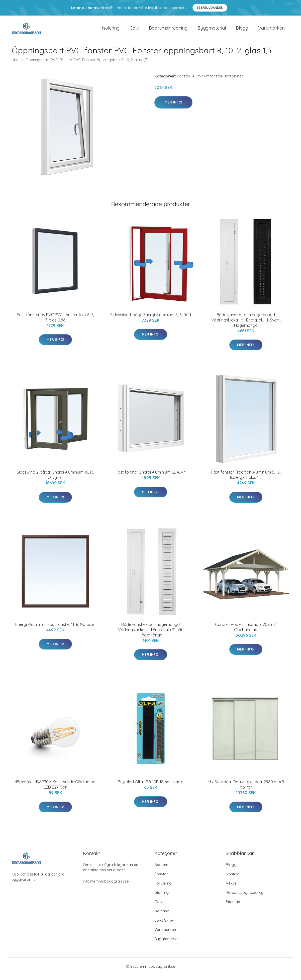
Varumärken (271, 30)
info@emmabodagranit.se (106, 886)
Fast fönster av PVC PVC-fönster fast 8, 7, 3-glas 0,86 (55, 322)
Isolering (111, 30)
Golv (134, 30)
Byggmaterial (212, 30)
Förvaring (163, 888)
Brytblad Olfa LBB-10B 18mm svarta (151, 787)
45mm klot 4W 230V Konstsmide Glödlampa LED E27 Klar (55, 789)
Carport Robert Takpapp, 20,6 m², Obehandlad (246, 632)
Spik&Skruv (164, 925)
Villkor (231, 888)
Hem (16, 65)
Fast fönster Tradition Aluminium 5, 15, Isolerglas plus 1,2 (246, 480)
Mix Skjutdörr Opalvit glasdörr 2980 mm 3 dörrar (246, 789)
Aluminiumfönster (207, 81)
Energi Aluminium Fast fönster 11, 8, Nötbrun (55, 629)
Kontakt (233, 879)
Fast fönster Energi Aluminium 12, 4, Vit (151, 477)
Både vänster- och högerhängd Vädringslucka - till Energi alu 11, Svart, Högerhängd (246, 325)
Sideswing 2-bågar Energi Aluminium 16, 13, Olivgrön (55, 480)
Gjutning (162, 897)
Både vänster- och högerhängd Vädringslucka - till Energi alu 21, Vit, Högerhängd (151, 635)
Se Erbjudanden (210, 8)
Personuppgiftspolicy (244, 897)
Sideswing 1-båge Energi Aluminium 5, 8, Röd (151, 320)
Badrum (161, 870)
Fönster (184, 81)
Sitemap (233, 907)
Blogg (242, 30)
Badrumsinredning (168, 30)
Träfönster (234, 81)
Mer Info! (173, 107)
